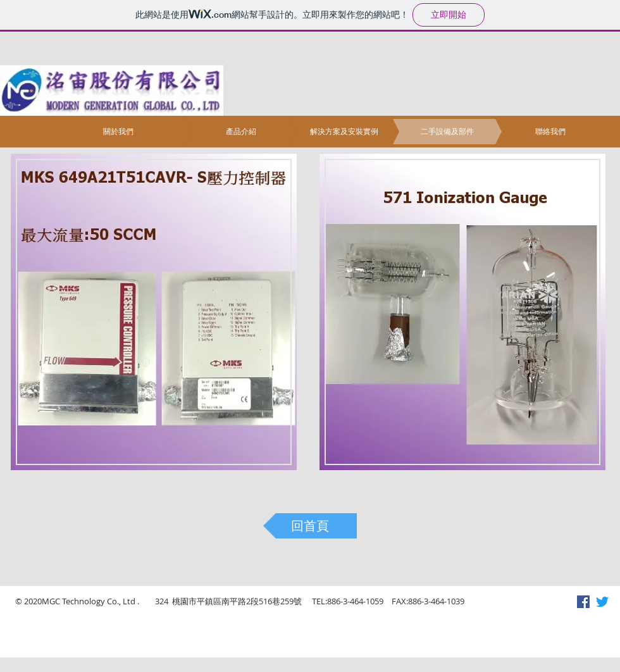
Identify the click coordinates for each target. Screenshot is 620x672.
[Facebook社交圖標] (583, 602)
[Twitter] (602, 602)
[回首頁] (310, 526)
